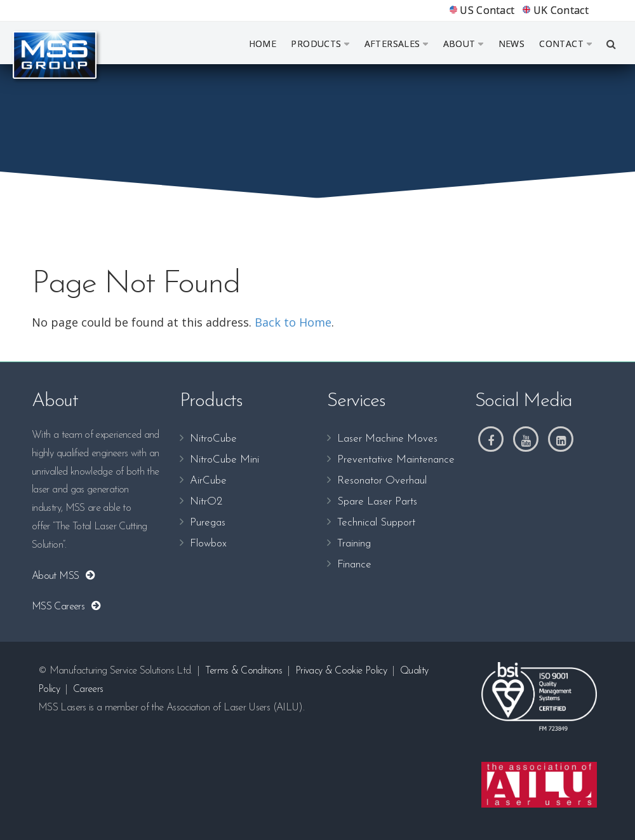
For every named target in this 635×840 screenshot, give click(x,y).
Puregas (208, 523)
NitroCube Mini (224, 460)
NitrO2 (206, 502)
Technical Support (376, 523)
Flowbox (208, 544)
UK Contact (556, 10)
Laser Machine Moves (387, 439)
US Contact (482, 10)
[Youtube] (526, 439)
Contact (565, 44)
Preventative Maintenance (396, 460)
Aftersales (397, 44)
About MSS (58, 576)
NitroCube (213, 439)
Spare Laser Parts (377, 502)
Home (263, 44)
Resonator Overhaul (382, 481)
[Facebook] (491, 439)
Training (354, 544)
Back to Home (293, 322)
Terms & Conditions (243, 671)
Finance (354, 565)
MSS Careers (61, 607)
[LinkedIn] (561, 439)
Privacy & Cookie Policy (341, 671)
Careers (88, 689)
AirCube (208, 481)
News (512, 44)
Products (320, 44)
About (464, 44)
